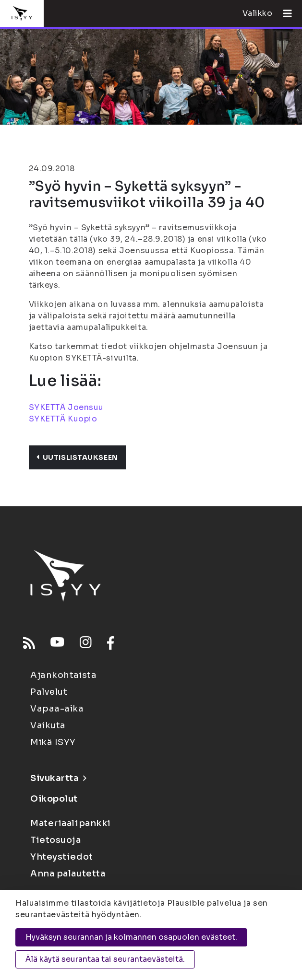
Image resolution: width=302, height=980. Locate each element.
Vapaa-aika (57, 709)
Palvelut (49, 692)
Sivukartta (58, 778)
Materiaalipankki (71, 823)
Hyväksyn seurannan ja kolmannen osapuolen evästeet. (131, 937)
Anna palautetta (68, 874)
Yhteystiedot (62, 857)
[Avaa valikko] (284, 13)
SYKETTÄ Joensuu (66, 407)
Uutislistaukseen (77, 457)
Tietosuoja (56, 840)
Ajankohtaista (63, 675)
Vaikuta (48, 725)
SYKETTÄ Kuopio (63, 419)
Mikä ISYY (53, 742)
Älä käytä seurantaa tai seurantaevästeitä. (105, 959)
